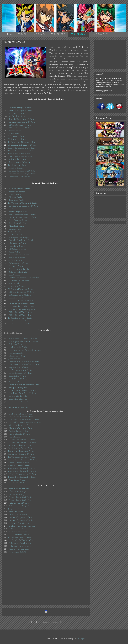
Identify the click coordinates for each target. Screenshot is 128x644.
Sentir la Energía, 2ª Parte (21, 111)
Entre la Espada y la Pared (21, 240)
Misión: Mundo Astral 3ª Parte (23, 474)
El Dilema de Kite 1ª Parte (20, 321)
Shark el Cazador (17, 168)
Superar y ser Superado (19, 549)
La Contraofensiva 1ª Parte (20, 370)
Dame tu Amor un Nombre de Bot (24, 385)
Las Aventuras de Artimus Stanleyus (25, 350)
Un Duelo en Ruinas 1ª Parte (21, 414)
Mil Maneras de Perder (19, 535)
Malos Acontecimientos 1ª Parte (22, 215)
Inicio (9, 34)
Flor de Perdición (16, 353)
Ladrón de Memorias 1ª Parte (21, 451)
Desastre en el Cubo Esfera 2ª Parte (24, 365)
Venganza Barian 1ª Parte (20, 425)
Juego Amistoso (15, 359)
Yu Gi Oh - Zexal (79, 34)
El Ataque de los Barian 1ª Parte (23, 339)
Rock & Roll (14, 284)
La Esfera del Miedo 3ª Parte (22, 307)
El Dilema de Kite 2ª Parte (20, 324)
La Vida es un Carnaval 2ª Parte (23, 206)
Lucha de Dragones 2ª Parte (21, 520)
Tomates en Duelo (16, 200)
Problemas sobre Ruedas (19, 263)
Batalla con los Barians (19, 489)
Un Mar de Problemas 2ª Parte (23, 443)
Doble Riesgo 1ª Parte (18, 220)
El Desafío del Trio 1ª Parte (20, 312)
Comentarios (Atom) (52, 622)
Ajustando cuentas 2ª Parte (21, 500)
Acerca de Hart (16, 229)
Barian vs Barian (16, 512)
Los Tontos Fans (15, 209)
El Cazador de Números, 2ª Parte (23, 145)
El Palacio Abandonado (19, 523)
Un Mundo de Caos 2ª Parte (20, 448)
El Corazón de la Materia (20, 295)
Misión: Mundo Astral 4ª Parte (22, 477)
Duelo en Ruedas (15, 261)
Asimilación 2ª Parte (18, 483)
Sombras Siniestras (17, 405)
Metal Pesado (15, 194)
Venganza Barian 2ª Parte (21, 428)
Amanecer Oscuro (17, 382)
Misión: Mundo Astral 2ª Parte (22, 471)
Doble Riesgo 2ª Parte (18, 223)
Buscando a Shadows (18, 399)
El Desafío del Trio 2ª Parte (21, 315)
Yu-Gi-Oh (22, 34)
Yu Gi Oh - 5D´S (58, 34)
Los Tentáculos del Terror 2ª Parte (22, 460)
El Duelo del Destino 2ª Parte (21, 292)
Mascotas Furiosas (17, 226)
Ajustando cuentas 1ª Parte (20, 497)
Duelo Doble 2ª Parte (18, 379)
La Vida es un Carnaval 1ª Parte (22, 203)
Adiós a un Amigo (17, 494)
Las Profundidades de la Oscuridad (24, 278)
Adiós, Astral (15, 252)
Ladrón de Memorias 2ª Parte (21, 454)
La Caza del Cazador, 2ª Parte (22, 174)
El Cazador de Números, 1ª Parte (22, 142)
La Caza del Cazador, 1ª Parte (22, 171)
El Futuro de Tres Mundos (20, 543)
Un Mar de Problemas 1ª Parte (22, 440)
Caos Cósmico (14, 275)
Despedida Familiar (18, 246)
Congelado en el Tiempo (19, 177)
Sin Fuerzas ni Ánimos (19, 255)
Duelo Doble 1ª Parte (17, 376)
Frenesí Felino (15, 131)
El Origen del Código (18, 532)
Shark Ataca (14, 134)
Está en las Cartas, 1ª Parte (20, 154)
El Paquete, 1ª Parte (16, 136)
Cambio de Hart (16, 298)
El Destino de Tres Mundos (20, 538)
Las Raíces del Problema (19, 162)
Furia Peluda (14, 437)
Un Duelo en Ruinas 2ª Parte (21, 417)
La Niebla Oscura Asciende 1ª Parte (24, 420)
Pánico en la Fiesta (17, 258)
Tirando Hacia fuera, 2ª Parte (22, 122)
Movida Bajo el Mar (18, 212)
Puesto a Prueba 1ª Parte (19, 431)
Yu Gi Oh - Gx (39, 34)
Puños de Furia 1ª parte (19, 503)
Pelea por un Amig (17, 492)
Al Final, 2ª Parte (17, 116)
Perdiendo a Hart (16, 232)
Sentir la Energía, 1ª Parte (20, 108)
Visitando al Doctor (17, 287)
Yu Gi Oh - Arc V (100, 34)
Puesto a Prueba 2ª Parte (20, 434)
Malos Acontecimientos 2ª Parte (23, 217)
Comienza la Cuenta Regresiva (22, 309)
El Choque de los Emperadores (22, 526)
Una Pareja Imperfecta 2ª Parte (22, 393)
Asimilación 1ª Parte (18, 480)
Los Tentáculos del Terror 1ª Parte (22, 457)
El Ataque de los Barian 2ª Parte (23, 342)
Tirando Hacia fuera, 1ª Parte (22, 119)
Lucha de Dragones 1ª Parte (20, 517)
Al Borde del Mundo (17, 159)
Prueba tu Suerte (16, 266)
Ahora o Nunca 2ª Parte (19, 466)
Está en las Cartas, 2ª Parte (20, 157)
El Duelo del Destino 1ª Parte (20, 289)
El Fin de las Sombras (18, 408)
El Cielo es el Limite (17, 249)
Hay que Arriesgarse (17, 388)
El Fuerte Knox (15, 344)
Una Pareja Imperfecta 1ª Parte (22, 390)
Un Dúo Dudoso (15, 235)
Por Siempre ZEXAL (18, 552)
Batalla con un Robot (17, 165)
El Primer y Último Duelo (20, 546)
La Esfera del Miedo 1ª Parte (21, 301)
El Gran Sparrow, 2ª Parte (20, 128)
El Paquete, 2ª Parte (17, 139)
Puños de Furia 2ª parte (19, 506)
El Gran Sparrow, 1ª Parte (20, 125)
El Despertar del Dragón (19, 238)
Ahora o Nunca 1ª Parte (19, 463)
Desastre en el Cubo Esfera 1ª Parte (24, 362)
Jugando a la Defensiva (19, 368)
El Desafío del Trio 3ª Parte (20, 318)
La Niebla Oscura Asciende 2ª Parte (25, 423)
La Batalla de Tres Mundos (21, 540)
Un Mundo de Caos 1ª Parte (20, 446)
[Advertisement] (46, 585)
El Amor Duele (15, 197)
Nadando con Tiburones (19, 281)
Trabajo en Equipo (17, 192)
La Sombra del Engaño (19, 402)
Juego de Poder (14, 509)
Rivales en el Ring (17, 356)
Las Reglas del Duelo (18, 347)
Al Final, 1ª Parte (17, 113)
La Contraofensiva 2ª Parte (21, 373)
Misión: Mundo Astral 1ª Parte (22, 469)
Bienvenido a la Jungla (19, 269)
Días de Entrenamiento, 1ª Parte (22, 148)
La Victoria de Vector (18, 514)
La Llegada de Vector (18, 396)
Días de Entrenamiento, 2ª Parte (22, 151)
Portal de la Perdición (18, 272)
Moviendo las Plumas (18, 243)
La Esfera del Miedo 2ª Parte (22, 304)
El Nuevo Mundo (16, 529)
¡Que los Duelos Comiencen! (20, 189)
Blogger (81, 639)
